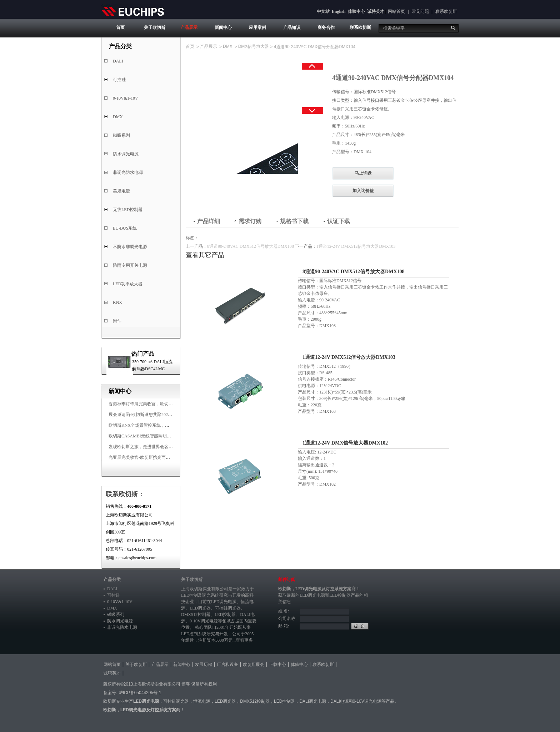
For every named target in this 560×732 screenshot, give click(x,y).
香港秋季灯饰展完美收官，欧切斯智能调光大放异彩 (158, 404)
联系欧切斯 (446, 11)
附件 (117, 321)
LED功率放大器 (128, 284)
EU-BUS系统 (125, 228)
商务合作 (326, 27)
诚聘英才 (376, 11)
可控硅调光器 (228, 608)
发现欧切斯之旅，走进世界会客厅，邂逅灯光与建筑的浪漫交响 (169, 447)
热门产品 (143, 354)
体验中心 (356, 11)
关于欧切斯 (155, 27)
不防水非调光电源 (130, 247)
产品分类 (112, 580)
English (339, 11)
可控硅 (119, 80)
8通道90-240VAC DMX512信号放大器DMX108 (251, 246)
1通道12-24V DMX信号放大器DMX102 (345, 443)
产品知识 (292, 27)
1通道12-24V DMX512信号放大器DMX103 (356, 246)
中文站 (323, 11)
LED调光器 (200, 608)
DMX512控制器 (196, 615)
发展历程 (204, 665)
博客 (186, 684)
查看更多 (244, 640)
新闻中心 (223, 27)
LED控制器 (225, 615)
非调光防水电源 (128, 172)
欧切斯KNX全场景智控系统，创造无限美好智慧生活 (158, 425)
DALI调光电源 (313, 701)
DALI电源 (339, 701)
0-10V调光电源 (204, 621)
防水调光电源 (126, 154)
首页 (120, 27)
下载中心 (277, 665)
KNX (117, 302)
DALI (118, 61)
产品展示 (189, 27)
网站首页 (396, 11)
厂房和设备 (227, 665)
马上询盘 (363, 173)
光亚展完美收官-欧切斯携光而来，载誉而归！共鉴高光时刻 (165, 457)
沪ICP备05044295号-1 (140, 693)
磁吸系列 (121, 135)
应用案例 (257, 27)
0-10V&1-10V (126, 98)
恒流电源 (202, 701)
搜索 (453, 28)
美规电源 (121, 191)
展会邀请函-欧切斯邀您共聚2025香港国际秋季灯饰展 (159, 415)
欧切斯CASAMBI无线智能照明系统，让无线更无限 (157, 436)
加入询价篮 (363, 191)
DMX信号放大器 (254, 46)
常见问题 (420, 11)
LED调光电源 (224, 602)
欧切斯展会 (254, 665)
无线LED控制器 (128, 210)
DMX (118, 117)
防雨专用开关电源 (130, 265)
